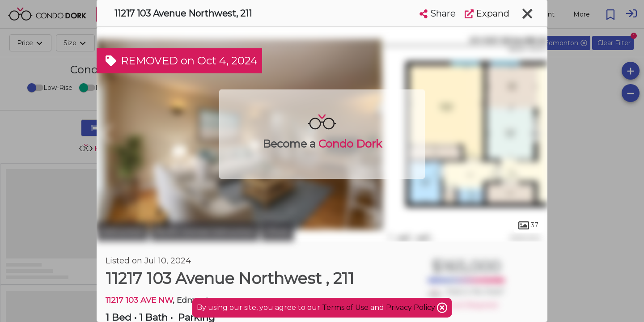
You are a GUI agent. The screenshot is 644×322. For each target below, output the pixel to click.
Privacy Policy (411, 307)
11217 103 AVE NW (139, 300)
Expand (487, 13)
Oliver (278, 232)
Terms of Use (345, 307)
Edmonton (123, 232)
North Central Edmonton (205, 232)
